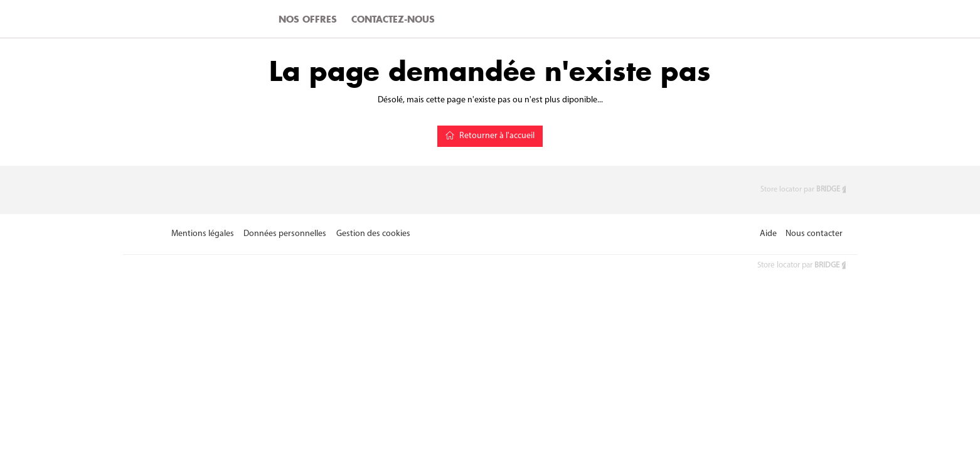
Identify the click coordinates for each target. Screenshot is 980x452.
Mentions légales (203, 234)
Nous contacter (814, 234)
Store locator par (804, 190)
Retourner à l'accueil (490, 136)
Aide (768, 234)
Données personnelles (285, 234)
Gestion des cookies (373, 234)
